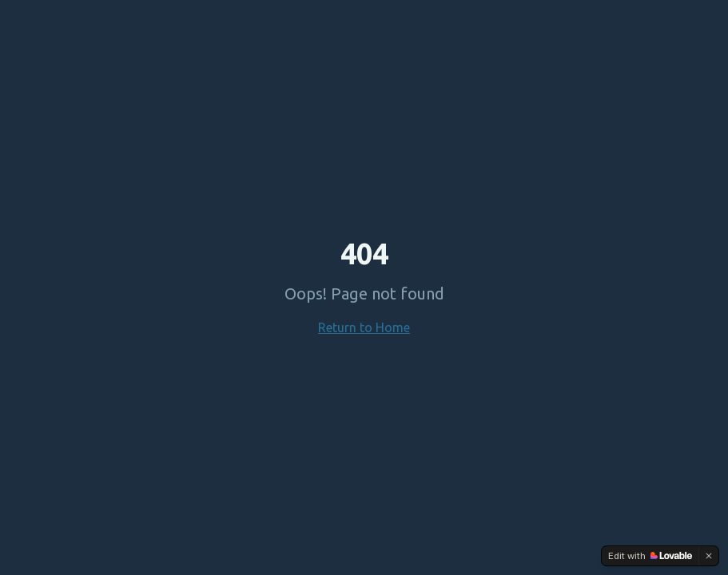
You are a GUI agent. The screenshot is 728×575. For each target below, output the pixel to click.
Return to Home (364, 327)
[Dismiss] (709, 556)
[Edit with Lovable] (650, 556)
